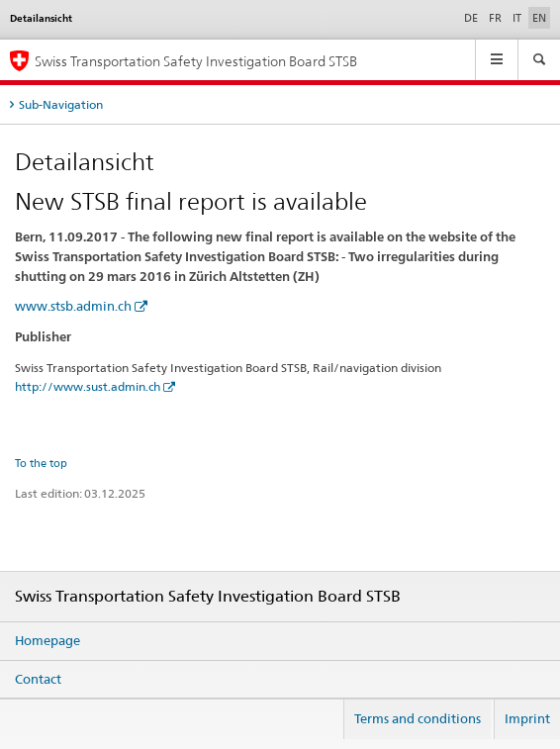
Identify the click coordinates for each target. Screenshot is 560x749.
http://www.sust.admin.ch (88, 386)
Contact (38, 679)
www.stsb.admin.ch (73, 306)
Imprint (527, 718)
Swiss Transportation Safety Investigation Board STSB (196, 61)
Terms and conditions (418, 718)
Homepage (47, 640)
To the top (41, 463)
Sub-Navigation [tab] (61, 104)
